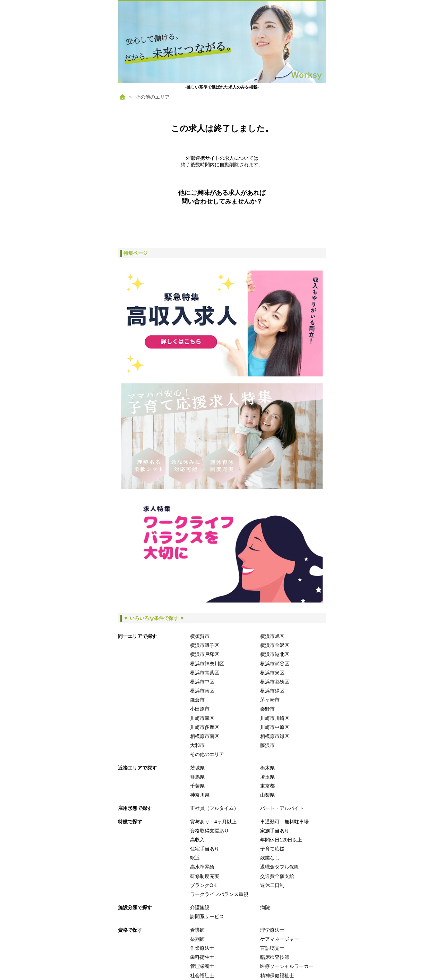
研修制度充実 (205, 876)
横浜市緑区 (272, 691)
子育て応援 (272, 849)
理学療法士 (272, 930)
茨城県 (197, 768)
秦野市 (267, 709)
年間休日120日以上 (281, 840)
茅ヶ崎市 (270, 700)
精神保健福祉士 (277, 975)
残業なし (270, 858)
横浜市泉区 (272, 673)
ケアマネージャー (280, 939)
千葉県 (197, 786)
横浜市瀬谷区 (275, 664)
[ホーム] (122, 97)
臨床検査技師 (275, 957)
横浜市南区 (202, 691)
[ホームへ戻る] (222, 42)
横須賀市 (200, 636)
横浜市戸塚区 (205, 654)
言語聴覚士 (272, 948)
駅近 (195, 858)
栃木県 (267, 768)
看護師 (197, 930)
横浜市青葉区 (205, 673)
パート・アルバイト (282, 808)
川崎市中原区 (275, 727)
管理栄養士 (202, 966)
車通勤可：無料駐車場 (284, 822)
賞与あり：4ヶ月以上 (213, 822)
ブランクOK (203, 885)
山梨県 (267, 795)
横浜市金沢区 (275, 645)
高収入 (197, 840)
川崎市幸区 (202, 718)
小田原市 (200, 709)
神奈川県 (200, 795)
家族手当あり (275, 831)
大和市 (197, 745)
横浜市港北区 (275, 654)
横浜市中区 (202, 682)
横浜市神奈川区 (207, 664)
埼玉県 (267, 777)
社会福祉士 (202, 975)
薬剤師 (197, 939)
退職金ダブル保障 (280, 867)
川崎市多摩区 (205, 727)
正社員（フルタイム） (214, 808)
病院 (265, 907)
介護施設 (200, 907)
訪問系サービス (207, 916)
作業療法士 (202, 948)
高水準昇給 (202, 867)
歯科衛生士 (202, 957)
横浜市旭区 (272, 636)
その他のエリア (153, 97)
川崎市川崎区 (275, 718)
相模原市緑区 (275, 736)
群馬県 (197, 777)
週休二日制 (272, 885)
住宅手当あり (205, 849)
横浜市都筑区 (275, 682)
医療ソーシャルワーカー (287, 966)
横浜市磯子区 (205, 645)
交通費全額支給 (277, 876)
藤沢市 (267, 745)
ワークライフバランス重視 (219, 894)
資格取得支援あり (210, 831)
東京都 (267, 786)
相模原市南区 (205, 736)
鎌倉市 (197, 700)
